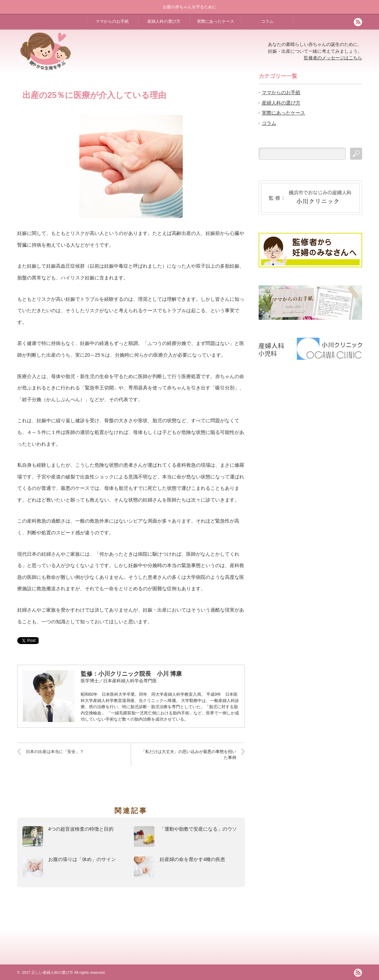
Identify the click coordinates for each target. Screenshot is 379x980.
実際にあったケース (216, 21)
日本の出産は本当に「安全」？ (55, 752)
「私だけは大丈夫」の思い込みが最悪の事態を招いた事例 (189, 755)
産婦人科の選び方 (164, 21)
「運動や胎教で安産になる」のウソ (198, 829)
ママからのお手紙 (112, 21)
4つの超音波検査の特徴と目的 (81, 829)
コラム (267, 21)
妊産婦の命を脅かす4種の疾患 (192, 859)
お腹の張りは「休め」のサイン (82, 859)
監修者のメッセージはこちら (333, 58)
